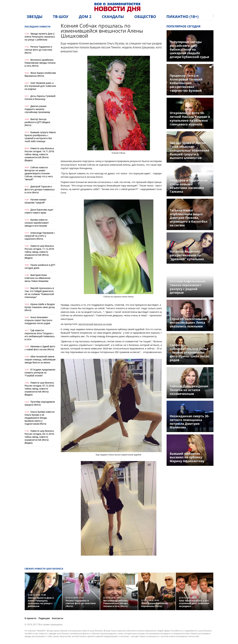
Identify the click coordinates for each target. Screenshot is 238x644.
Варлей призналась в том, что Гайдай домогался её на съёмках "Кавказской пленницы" (39, 293)
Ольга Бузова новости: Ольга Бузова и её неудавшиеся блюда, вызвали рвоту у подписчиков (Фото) (40, 418)
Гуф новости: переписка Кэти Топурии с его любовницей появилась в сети (40, 335)
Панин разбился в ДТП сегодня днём (40, 266)
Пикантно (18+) (182, 16)
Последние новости (38, 27)
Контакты (58, 618)
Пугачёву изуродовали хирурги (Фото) (40, 403)
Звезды (35, 16)
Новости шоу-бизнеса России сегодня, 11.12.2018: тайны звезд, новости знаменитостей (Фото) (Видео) (39, 252)
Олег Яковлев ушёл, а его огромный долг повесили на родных (40, 86)
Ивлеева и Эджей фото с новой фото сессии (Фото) (40, 348)
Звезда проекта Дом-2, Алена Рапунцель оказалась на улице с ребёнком (40, 37)
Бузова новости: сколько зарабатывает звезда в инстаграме (37, 223)
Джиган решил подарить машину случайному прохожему (37, 109)
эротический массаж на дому (95, 324)
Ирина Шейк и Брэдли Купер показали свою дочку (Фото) (40, 307)
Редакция (44, 618)
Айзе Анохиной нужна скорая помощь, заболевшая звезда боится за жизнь (40, 360)
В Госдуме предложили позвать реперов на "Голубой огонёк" (40, 373)
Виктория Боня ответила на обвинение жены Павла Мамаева (37, 278)
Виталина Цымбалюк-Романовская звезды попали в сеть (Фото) (40, 63)
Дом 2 (85, 16)
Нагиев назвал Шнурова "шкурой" (35, 201)
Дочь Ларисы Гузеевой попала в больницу (40, 98)
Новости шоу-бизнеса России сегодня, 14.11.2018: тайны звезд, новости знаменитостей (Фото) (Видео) (39, 154)
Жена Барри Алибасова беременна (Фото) (40, 74)
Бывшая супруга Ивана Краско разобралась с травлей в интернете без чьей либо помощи (40, 137)
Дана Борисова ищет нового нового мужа (39, 211)
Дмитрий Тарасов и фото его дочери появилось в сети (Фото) (40, 189)
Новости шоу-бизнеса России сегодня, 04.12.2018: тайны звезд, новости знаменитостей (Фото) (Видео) (39, 437)
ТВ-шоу (61, 16)
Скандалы (113, 16)
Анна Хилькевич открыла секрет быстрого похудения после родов (38, 320)
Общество (145, 16)
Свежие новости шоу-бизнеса (44, 569)
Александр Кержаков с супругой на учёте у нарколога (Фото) (40, 236)
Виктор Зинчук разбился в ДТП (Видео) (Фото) (37, 122)
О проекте (30, 618)
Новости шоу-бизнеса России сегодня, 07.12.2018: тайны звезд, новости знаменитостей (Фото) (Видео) (39, 389)
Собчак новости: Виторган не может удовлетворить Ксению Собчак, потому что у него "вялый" (39, 173)
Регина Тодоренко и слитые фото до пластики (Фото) (38, 50)
